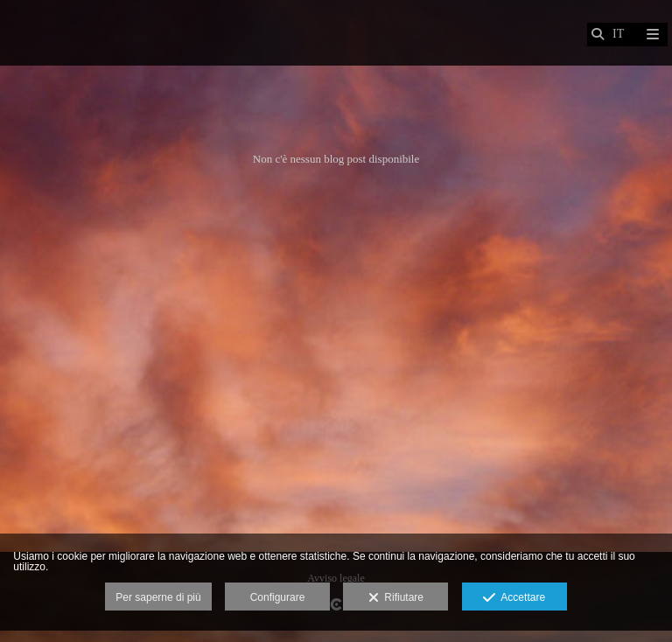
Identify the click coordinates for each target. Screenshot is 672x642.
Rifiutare (396, 598)
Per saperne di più (158, 597)
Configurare (278, 597)
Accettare (514, 598)
